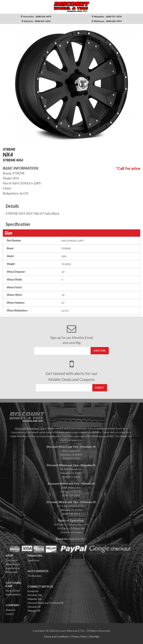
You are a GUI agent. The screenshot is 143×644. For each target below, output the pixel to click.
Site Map (94, 636)
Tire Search (11, 560)
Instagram (33, 591)
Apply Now (33, 560)
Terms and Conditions (56, 636)
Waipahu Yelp (35, 599)
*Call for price (128, 168)
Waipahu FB (34, 611)
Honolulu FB (34, 607)
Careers (10, 614)
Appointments (13, 594)
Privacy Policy (79, 636)
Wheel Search (13, 564)
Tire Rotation (34, 576)
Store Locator (13, 590)
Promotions (12, 572)
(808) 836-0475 (77, 539)
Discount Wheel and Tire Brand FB (45, 603)
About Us (10, 610)
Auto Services (13, 568)
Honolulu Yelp (35, 595)
